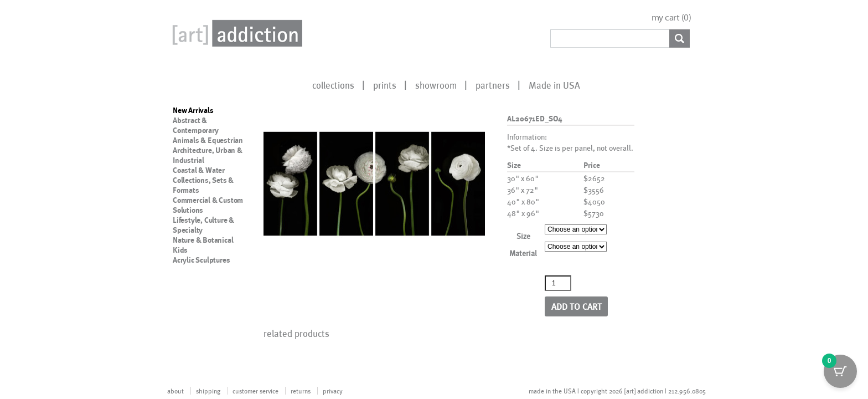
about (175, 391)
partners (493, 85)
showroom (436, 85)
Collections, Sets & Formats (203, 185)
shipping (208, 391)
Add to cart (577, 306)
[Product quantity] (558, 283)
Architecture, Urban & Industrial (208, 155)
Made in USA (554, 85)
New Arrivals (193, 110)
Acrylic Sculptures (201, 260)
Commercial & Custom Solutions (208, 205)
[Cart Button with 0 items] (840, 371)
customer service (255, 391)
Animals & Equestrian (208, 140)
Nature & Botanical (203, 240)
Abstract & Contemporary (196, 125)
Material (523, 253)
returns (301, 391)
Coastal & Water (199, 170)
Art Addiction (235, 33)
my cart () (671, 17)
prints (385, 85)
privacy (333, 391)
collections (333, 85)
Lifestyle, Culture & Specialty (203, 225)
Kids (180, 250)
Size (523, 236)
